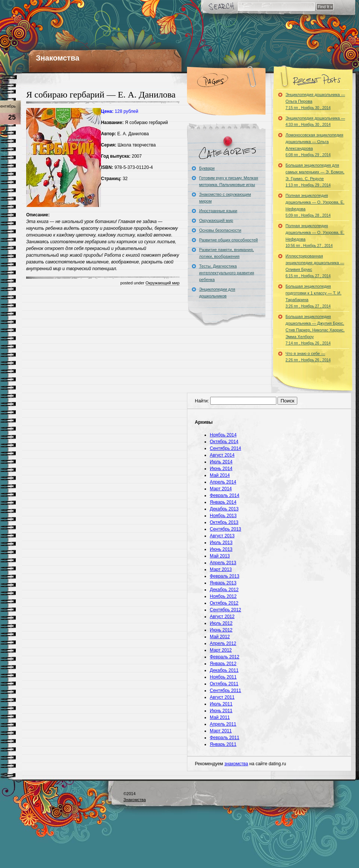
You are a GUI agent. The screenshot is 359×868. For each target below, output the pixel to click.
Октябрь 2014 (224, 442)
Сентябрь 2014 (225, 448)
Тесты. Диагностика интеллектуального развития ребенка (227, 273)
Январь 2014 (223, 502)
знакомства (236, 764)
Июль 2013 (221, 543)
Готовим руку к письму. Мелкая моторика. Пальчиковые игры (229, 181)
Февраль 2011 (225, 738)
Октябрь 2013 (224, 522)
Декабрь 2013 (224, 509)
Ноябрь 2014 (223, 435)
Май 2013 (220, 556)
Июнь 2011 (221, 711)
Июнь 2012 (221, 630)
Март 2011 (221, 731)
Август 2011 (222, 697)
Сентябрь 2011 (225, 691)
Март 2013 (221, 569)
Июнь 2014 (221, 469)
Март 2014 (221, 489)
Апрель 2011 (223, 724)
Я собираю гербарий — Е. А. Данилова (101, 95)
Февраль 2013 (225, 576)
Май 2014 (220, 475)
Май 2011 (220, 717)
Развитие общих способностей (229, 240)
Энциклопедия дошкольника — (315, 121)
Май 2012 (220, 637)
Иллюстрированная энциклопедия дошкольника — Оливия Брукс (315, 266)
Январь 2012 (223, 664)
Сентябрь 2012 (225, 610)
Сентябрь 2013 (225, 529)
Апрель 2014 (223, 482)
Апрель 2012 (223, 643)
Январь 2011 (223, 744)
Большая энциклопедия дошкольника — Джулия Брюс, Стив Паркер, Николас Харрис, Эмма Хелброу (315, 330)
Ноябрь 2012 (223, 596)
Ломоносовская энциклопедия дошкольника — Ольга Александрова (314, 145)
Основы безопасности (220, 230)
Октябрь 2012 (224, 603)
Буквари (207, 168)
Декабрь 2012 (224, 590)
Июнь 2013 (221, 549)
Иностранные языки (218, 211)
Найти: (202, 401)
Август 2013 (222, 536)
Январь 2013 (223, 583)
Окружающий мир (162, 283)
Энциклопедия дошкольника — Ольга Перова (315, 101)
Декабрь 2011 (224, 670)
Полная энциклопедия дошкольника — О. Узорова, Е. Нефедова (315, 205)
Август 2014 (222, 455)
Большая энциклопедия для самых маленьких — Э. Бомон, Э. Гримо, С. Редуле (315, 175)
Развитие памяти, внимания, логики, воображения (227, 253)
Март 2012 (221, 650)
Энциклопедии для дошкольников (217, 293)
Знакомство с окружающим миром (225, 198)
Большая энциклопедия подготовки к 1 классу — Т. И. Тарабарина (314, 296)
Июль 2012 (221, 623)
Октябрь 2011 (224, 684)
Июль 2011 (221, 704)
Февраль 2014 (225, 495)
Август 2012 (222, 617)
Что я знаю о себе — (308, 357)
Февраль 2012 (225, 657)
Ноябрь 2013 (223, 516)
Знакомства (58, 58)
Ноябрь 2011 (223, 677)
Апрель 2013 (223, 563)
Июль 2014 (221, 462)
